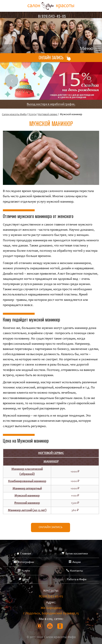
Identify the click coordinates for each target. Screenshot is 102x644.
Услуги (32, 115)
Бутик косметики (77, 554)
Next (90, 81)
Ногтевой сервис (48, 115)
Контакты (76, 571)
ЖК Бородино (51, 612)
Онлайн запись (51, 527)
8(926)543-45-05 (52, 16)
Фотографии (26, 562)
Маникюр (51, 462)
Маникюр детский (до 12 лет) (27, 510)
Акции (76, 562)
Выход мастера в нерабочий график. (51, 104)
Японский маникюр (27, 503)
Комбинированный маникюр (27, 481)
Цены (26, 579)
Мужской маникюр (27, 496)
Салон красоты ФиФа (14, 115)
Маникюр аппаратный (27, 489)
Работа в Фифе (77, 579)
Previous (12, 81)
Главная (26, 554)
